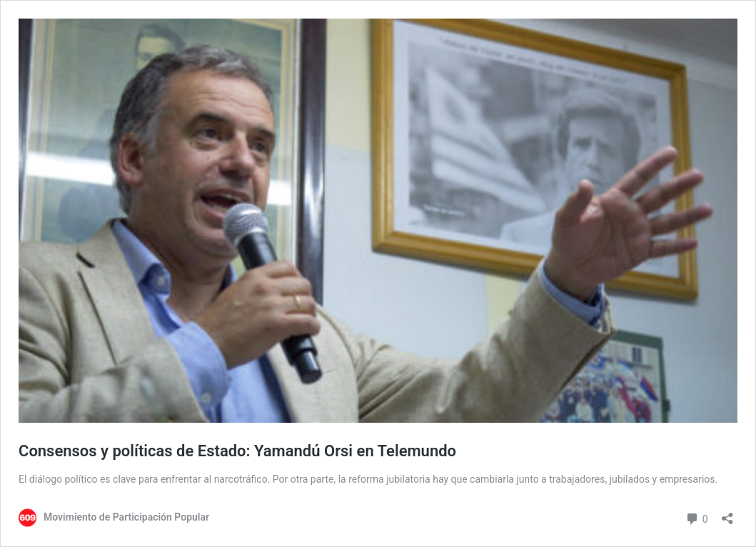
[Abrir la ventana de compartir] (727, 514)
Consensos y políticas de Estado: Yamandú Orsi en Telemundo (237, 451)
